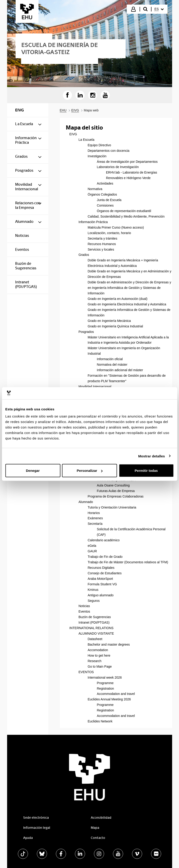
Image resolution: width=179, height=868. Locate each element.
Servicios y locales (101, 249)
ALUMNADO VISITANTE (96, 633)
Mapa (95, 828)
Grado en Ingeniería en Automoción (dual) (118, 299)
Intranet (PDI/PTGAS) (94, 622)
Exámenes (95, 518)
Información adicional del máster (120, 370)
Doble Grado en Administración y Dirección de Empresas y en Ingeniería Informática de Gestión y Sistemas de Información (129, 288)
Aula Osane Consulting (113, 485)
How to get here (99, 655)
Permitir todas (146, 471)
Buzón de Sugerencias (95, 617)
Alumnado (86, 502)
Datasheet (95, 639)
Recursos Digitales (101, 568)
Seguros (94, 601)
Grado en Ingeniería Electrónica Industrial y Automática (127, 304)
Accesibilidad (101, 818)
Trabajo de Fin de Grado (105, 557)
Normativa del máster (112, 365)
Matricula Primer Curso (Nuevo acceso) (116, 227)
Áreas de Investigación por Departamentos (127, 162)
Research (95, 661)
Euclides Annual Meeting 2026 (109, 699)
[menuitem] (159, 9)
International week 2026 (105, 677)
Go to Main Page (100, 666)
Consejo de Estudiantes (105, 573)
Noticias (84, 606)
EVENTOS (86, 672)
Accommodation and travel (116, 694)
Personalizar (90, 471)
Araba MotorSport (101, 579)
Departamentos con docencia (109, 151)
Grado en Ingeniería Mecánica (109, 321)
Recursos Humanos (102, 244)
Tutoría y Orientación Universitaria (112, 507)
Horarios (94, 513)
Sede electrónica (36, 818)
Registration (106, 688)
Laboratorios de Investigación (118, 167)
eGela (92, 546)
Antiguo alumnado (101, 595)
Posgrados (86, 332)
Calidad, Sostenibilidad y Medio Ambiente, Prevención (126, 216)
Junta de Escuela (109, 200)
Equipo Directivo (99, 145)
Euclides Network (100, 721)
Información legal (37, 828)
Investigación (97, 156)
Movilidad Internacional (95, 387)
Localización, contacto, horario (109, 233)
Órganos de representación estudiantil (124, 211)
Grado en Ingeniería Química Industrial (115, 326)
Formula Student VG (102, 584)
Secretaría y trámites (103, 238)
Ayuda (28, 838)
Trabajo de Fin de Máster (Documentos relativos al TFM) (128, 562)
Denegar (33, 471)
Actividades (105, 183)
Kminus (93, 590)
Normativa (95, 189)
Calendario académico (104, 540)
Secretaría (95, 524)
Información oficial (110, 359)
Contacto (98, 838)
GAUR (92, 551)
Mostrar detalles (152, 456)
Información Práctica (93, 222)
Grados (84, 255)
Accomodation (98, 650)
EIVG (73, 134)
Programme (105, 683)
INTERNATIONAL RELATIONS (92, 628)
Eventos (84, 611)
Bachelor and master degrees (109, 644)
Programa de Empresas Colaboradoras (116, 496)
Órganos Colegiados (102, 194)
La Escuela (87, 140)
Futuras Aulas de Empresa (116, 491)
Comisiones (105, 205)
